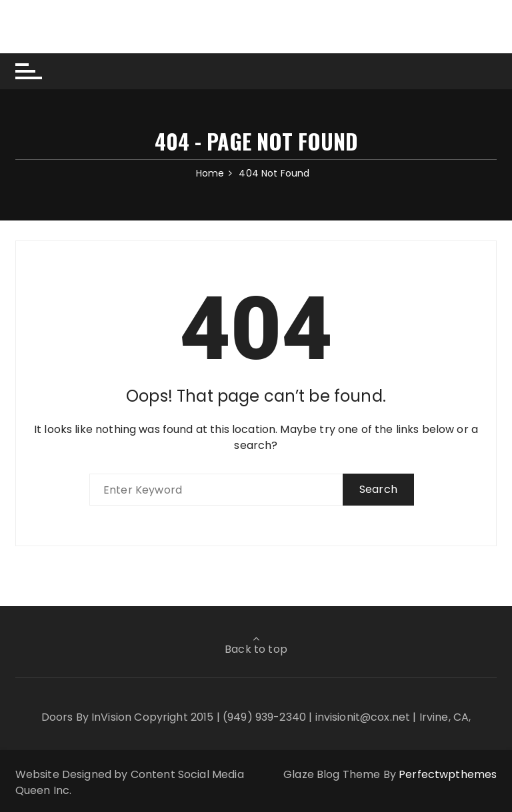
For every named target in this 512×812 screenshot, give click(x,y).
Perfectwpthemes (448, 774)
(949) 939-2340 (264, 717)
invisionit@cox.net (363, 717)
